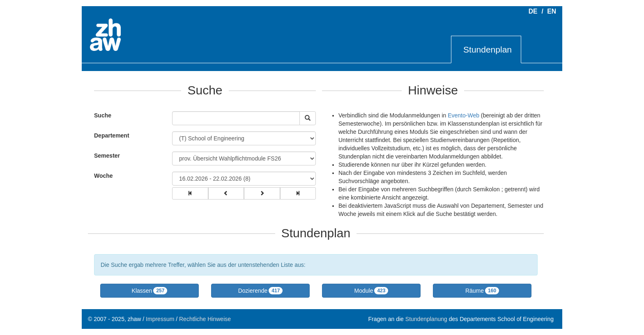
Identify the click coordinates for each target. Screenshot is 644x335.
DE (533, 11)
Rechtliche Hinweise (205, 319)
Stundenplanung (426, 319)
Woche (103, 176)
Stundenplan (488, 49)
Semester (107, 156)
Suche (101, 115)
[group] (190, 193)
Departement (112, 135)
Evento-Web (463, 115)
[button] (149, 291)
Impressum (160, 319)
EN (552, 11)
